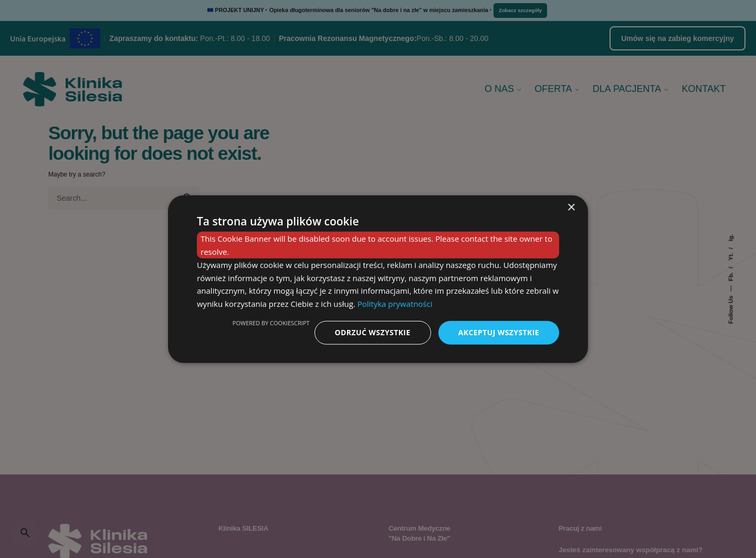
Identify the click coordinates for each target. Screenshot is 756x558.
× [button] (571, 208)
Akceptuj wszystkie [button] (499, 332)
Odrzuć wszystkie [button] (373, 332)
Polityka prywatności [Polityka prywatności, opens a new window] (395, 304)
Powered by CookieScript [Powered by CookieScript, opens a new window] (271, 323)
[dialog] (378, 279)
